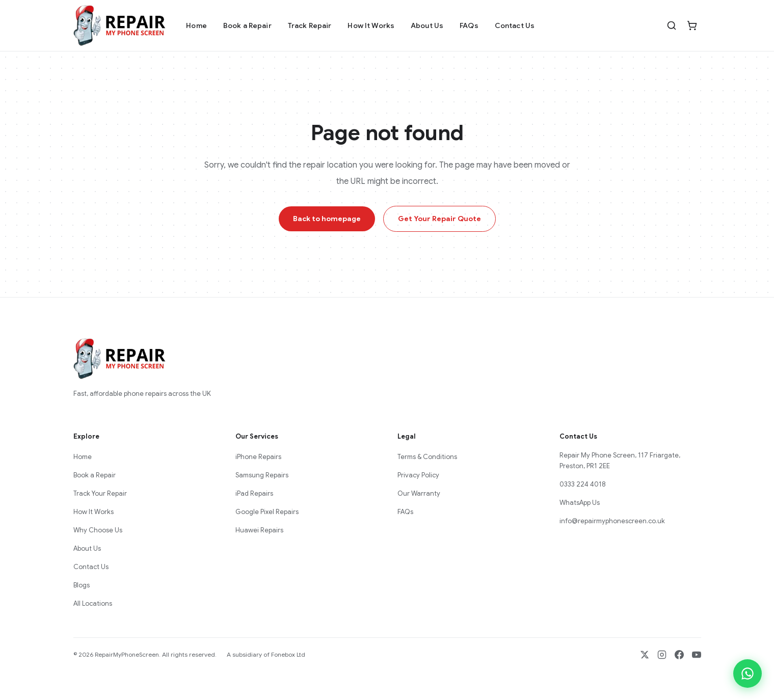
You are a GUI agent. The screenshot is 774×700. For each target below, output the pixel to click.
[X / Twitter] (645, 655)
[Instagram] (662, 655)
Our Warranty (419, 493)
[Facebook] (679, 655)
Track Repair (310, 25)
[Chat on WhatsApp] (748, 674)
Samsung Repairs (262, 475)
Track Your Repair (100, 493)
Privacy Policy (418, 475)
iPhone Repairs (258, 457)
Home (196, 25)
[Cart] (692, 25)
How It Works (371, 25)
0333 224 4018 (583, 484)
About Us (427, 25)
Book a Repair (247, 25)
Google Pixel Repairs (267, 512)
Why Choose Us (98, 530)
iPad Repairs (254, 493)
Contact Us (515, 25)
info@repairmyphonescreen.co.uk (612, 521)
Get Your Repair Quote (439, 219)
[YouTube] (697, 655)
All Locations (93, 603)
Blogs (82, 585)
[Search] (672, 25)
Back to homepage (327, 219)
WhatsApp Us (580, 503)
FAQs (469, 25)
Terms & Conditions (427, 457)
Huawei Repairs (259, 530)
